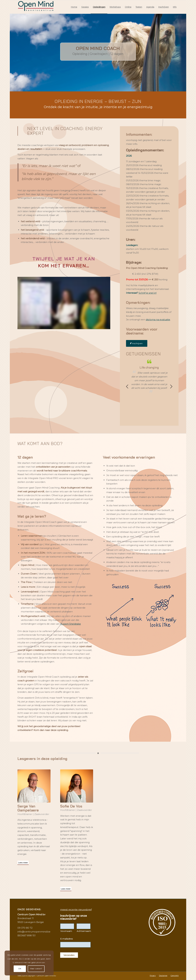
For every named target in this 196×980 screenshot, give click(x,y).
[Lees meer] (23, 863)
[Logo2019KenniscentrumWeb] (37, 7)
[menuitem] (74, 7)
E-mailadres (67, 939)
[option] (149, 377)
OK (20, 969)
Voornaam (66, 931)
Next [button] (171, 386)
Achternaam (84, 931)
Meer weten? (36, 969)
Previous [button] (127, 386)
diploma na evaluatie (158, 320)
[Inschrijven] (137, 343)
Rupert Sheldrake (71, 624)
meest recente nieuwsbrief (76, 910)
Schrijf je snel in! (148, 293)
